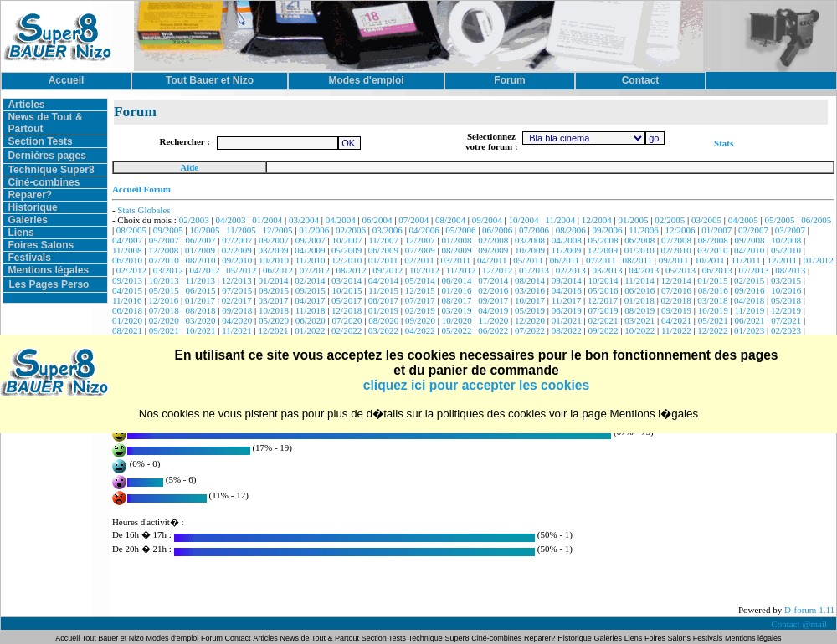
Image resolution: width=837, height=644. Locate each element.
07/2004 (413, 220)
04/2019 (493, 310)
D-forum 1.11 (809, 610)
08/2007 (274, 240)
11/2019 (750, 310)
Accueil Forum (141, 189)
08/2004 (450, 220)
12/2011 (782, 260)
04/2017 (310, 300)
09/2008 (750, 240)
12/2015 (420, 290)
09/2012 (388, 270)
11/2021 (237, 330)
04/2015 (127, 290)
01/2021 (567, 320)
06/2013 (717, 270)
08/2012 (351, 270)
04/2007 (127, 240)
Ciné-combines (44, 182)
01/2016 (456, 290)
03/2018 (712, 300)
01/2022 (310, 330)
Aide (189, 167)
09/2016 (750, 290)
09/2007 (311, 240)
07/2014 (493, 280)
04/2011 (492, 260)
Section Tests (40, 141)
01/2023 (749, 330)
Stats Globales (144, 210)
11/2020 (494, 320)
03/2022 (383, 330)
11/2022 (676, 330)
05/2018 (786, 300)
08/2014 (530, 280)
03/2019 (456, 310)
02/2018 (676, 300)
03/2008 (530, 240)
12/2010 (347, 260)
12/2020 (530, 320)
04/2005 (743, 220)
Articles (26, 105)
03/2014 (347, 280)
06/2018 (127, 310)
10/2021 (200, 330)
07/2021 (786, 320)
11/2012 (461, 270)
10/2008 (786, 240)
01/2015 (712, 280)
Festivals (29, 258)
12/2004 (597, 220)
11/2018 (311, 310)
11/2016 (127, 300)
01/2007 (716, 230)
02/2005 (670, 220)
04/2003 (230, 220)
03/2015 (786, 280)
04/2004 (341, 220)
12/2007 (420, 240)
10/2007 (347, 240)
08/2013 (790, 270)
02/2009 (237, 250)
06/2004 (377, 220)
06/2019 (567, 310)
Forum (213, 638)
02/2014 (310, 280)
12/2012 (497, 270)
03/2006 (388, 230)
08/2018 (200, 310)
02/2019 (420, 310)
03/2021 (639, 320)
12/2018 (347, 310)
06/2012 (278, 270)
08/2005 (131, 230)
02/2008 (493, 240)
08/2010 (200, 260)
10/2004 (524, 220)
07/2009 (420, 250)
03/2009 (274, 250)
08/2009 (456, 250)
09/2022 (603, 330)
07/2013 (753, 270)
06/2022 (493, 330)
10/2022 (639, 330)
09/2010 (237, 260)
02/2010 (676, 250)
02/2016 (493, 290)
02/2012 (131, 270)
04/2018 (749, 300)
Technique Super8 (51, 170)
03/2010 (712, 250)
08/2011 (637, 260)
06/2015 (200, 290)
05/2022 (456, 330)
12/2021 (274, 330)
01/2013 (534, 270)
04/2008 (567, 240)
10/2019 (713, 310)
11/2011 (745, 260)
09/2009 (493, 250)
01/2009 (200, 250)
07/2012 (315, 270)
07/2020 (347, 320)
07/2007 (237, 240)
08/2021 (127, 330)
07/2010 (164, 260)
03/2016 (530, 290)
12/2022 (712, 330)
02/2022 (347, 330)
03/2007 (790, 230)
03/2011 (456, 260)
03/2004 (304, 220)
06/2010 (127, 260)
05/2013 (680, 270)
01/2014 (274, 280)
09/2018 (237, 310)
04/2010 (749, 250)
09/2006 (607, 230)
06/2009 (383, 250)
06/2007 (200, 240)
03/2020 (200, 320)
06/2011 (565, 260)
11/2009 (567, 250)
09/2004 (487, 220)
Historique (32, 207)
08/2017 (456, 300)
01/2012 (819, 260)
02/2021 (603, 320)
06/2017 (383, 300)
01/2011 (383, 260)
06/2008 (639, 240)
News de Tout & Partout (320, 638)
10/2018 (274, 310)
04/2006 (424, 230)
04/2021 (676, 320)
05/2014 (420, 280)
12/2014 (676, 280)
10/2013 (164, 280)
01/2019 (383, 310)
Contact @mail (800, 624)
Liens (21, 233)
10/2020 (457, 320)
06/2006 (497, 230)
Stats (724, 143)
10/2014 (603, 280)
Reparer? (30, 195)
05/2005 (780, 220)
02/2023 (786, 330)
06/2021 (750, 320)
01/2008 (456, 240)
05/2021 (713, 320)
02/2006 (351, 230)
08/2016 (713, 290)
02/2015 (749, 280)
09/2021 (164, 330)
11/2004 (560, 220)
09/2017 (493, 300)
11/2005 (241, 230)
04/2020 (237, 320)
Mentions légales (48, 270)
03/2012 (168, 270)
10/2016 (786, 290)
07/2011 (601, 260)
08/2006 (571, 230)
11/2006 (644, 230)
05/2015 (164, 290)
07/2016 (676, 290)
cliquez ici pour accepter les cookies (476, 385)
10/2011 (710, 260)
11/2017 (567, 300)
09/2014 (567, 280)
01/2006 (314, 230)
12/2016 (163, 300)
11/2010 (311, 260)
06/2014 (456, 280)
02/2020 (164, 320)
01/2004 (267, 220)
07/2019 (603, 310)
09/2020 (420, 320)
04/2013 (644, 270)
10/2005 (204, 230)
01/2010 (639, 250)
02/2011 (419, 260)
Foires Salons (41, 245)
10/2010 (274, 260)
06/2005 (816, 220)
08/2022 (567, 330)
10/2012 (424, 270)
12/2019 (786, 310)
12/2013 (237, 280)
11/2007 (383, 240)
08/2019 (639, 310)
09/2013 (127, 280)
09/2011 (674, 260)
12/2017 (603, 300)
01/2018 (639, 300)
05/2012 (241, 270)
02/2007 (753, 230)
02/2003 (194, 220)
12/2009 (603, 250)
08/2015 (274, 290)
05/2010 (786, 250)
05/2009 (347, 250)
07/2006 (534, 230)
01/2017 (200, 300)
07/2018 (164, 310)
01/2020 (127, 320)
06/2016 (639, 290)
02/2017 (237, 300)
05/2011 (528, 260)
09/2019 (676, 310)
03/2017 (274, 300)
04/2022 (420, 330)
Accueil (68, 638)
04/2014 (383, 280)
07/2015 (237, 290)
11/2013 (200, 280)
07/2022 (530, 330)
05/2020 (274, 320)
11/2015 (383, 290)
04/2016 (567, 290)
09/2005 (168, 230)
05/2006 (460, 230)
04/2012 (204, 270)
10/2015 (347, 290)
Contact (238, 638)
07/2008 (676, 240)
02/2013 (571, 270)
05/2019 (530, 310)
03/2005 (706, 220)
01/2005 (633, 220)
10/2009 (530, 250)
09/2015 (311, 290)
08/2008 (713, 240)
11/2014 (639, 280)
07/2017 (420, 300)
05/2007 (164, 240)
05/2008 (603, 240)
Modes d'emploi (173, 638)
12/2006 (680, 230)
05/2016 (603, 290)
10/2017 (530, 300)
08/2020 (383, 320)
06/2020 (311, 320)
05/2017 (347, 300)
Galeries (27, 220)
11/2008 (127, 250)
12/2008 (163, 250)
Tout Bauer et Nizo (113, 638)
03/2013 (607, 270)
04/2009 (310, 250)
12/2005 (278, 230)
